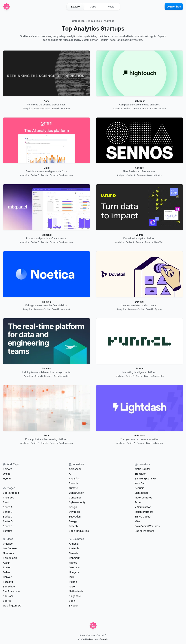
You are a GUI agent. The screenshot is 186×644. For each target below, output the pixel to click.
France (73, 563)
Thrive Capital (143, 517)
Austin (7, 563)
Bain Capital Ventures (147, 526)
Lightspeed (141, 493)
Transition (140, 474)
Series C (8, 517)
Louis (92, 639)
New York (8, 553)
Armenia (74, 544)
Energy (73, 521)
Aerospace (75, 469)
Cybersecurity (77, 502)
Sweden (74, 606)
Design (73, 507)
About (83, 635)
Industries (94, 21)
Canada (73, 553)
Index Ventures (143, 498)
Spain (72, 601)
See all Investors (144, 531)
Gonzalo (104, 639)
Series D (8, 521)
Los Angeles (10, 548)
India (72, 577)
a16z (137, 521)
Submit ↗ (102, 635)
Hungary (74, 572)
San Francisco (11, 591)
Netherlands (76, 591)
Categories (78, 21)
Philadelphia (10, 558)
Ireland (73, 582)
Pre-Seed (9, 498)
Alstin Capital (142, 469)
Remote (8, 469)
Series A (8, 507)
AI (70, 474)
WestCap (140, 483)
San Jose (8, 596)
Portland (8, 582)
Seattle (7, 601)
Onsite (7, 474)
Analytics (109, 21)
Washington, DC (12, 606)
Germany (74, 567)
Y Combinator (143, 507)
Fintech (73, 526)
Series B (8, 512)
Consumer (75, 498)
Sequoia (139, 488)
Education (75, 517)
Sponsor (91, 635)
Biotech (73, 483)
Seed (6, 502)
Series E (8, 526)
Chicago (8, 544)
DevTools (74, 512)
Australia (74, 548)
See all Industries (79, 531)
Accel (138, 502)
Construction (77, 493)
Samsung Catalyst (145, 479)
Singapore (75, 596)
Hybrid (7, 479)
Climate (73, 488)
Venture (8, 531)
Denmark (74, 558)
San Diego (9, 587)
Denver (7, 577)
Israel (72, 587)
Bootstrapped (11, 493)
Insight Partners (144, 512)
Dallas (7, 572)
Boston (7, 567)
